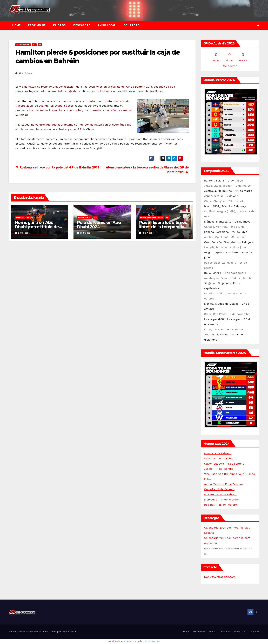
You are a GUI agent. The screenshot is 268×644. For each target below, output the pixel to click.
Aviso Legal (107, 25)
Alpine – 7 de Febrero (219, 469)
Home (16, 25)
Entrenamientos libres (151, 218)
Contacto (132, 25)
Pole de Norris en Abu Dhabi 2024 (99, 225)
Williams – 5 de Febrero (220, 458)
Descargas (82, 25)
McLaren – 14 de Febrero (221, 494)
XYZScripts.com (152, 641)
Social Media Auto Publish (120, 641)
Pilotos (59, 25)
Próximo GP (37, 25)
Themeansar (69, 632)
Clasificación (23, 45)
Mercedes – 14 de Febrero (222, 500)
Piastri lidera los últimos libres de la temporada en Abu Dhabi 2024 (163, 227)
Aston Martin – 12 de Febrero (224, 484)
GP (40, 45)
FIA (34, 45)
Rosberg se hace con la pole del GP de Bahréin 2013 (57, 167)
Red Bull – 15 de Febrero (221, 505)
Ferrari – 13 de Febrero (219, 489)
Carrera (20, 218)
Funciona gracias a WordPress (25, 632)
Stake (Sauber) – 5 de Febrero (224, 464)
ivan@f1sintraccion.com (220, 577)
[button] (258, 25)
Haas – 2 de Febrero (218, 453)
